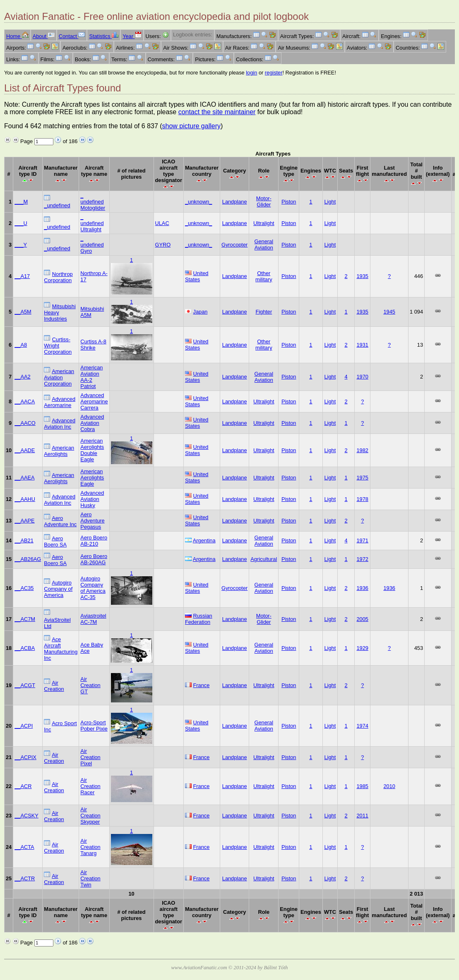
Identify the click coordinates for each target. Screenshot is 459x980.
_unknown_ (198, 202)
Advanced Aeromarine (60, 402)
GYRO (163, 245)
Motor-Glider (264, 201)
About (44, 36)
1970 (362, 377)
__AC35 (24, 588)
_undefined (57, 205)
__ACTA (24, 847)
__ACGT (25, 685)
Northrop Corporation (58, 277)
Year (132, 36)
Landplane (235, 202)
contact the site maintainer (217, 112)
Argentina (204, 540)
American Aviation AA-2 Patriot (91, 377)
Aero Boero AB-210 (94, 541)
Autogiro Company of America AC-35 (93, 588)
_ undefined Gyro (92, 245)
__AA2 (22, 377)
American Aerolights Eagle (92, 478)
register (274, 73)
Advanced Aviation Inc (60, 424)
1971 (362, 540)
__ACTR (25, 878)
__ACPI (24, 726)
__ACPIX (25, 757)
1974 (362, 726)
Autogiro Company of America (58, 589)
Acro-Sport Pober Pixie (94, 726)
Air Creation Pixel (90, 757)
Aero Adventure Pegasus (92, 521)
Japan (201, 312)
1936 (362, 588)
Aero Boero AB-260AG (94, 559)
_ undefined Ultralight (92, 223)
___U (21, 223)
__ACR (23, 786)
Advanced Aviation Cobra (92, 423)
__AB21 (24, 540)
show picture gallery (191, 126)
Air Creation (54, 686)
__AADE (25, 450)
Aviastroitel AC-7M (93, 619)
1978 (362, 499)
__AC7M (25, 619)
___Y (21, 245)
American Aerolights (59, 451)
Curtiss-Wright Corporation (58, 346)
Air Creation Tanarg (90, 847)
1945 (389, 312)
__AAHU (25, 499)
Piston (289, 202)
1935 (362, 276)
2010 (389, 786)
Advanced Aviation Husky (92, 499)
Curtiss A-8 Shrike (93, 345)
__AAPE (24, 521)
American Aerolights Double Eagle (92, 450)
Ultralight (264, 223)
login (251, 73)
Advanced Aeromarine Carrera (94, 401)
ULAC (162, 223)
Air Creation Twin (90, 878)
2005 (362, 619)
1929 (362, 648)
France (202, 685)
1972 (362, 559)
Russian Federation (199, 619)
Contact (72, 36)
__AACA (25, 401)
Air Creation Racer (90, 786)
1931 (362, 345)
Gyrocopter (234, 245)
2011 (362, 816)
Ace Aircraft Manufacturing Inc (61, 649)
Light (330, 202)
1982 (362, 450)
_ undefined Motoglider (93, 202)
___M (21, 202)
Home (17, 36)
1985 (362, 786)
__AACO (25, 423)
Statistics (104, 36)
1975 (362, 478)
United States (197, 276)
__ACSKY (26, 816)
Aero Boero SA (55, 542)
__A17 (22, 276)
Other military (264, 276)
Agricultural (264, 559)
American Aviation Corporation (59, 377)
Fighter (264, 312)
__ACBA (25, 648)
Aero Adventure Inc (60, 521)
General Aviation (264, 244)
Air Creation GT (90, 685)
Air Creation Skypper (90, 816)
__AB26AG (28, 559)
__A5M (23, 312)
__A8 (21, 345)
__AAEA (24, 478)
